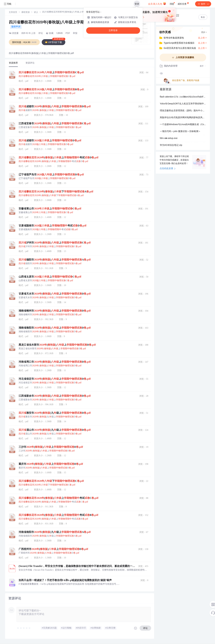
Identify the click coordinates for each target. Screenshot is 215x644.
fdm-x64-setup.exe (169, 138)
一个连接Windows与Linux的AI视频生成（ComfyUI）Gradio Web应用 (183, 125)
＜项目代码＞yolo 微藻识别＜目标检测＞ (180, 132)
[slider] (24, 628)
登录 (137, 4)
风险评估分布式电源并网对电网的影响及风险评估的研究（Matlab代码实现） (183, 118)
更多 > (204, 32)
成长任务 (183, 3)
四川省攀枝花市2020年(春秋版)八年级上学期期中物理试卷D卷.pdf (65, 23)
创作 (203, 4)
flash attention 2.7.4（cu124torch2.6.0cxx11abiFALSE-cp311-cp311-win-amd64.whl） (183, 97)
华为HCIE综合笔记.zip (171, 145)
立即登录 (113, 30)
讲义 (36, 12)
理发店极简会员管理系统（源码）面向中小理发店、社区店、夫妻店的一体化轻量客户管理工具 (183, 111)
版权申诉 (16, 27)
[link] (13, 12)
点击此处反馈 (168, 169)
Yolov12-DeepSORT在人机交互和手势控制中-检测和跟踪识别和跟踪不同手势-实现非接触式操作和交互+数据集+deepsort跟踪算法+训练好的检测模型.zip (183, 104)
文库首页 (13, 12)
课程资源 (26, 12)
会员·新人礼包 (157, 4)
